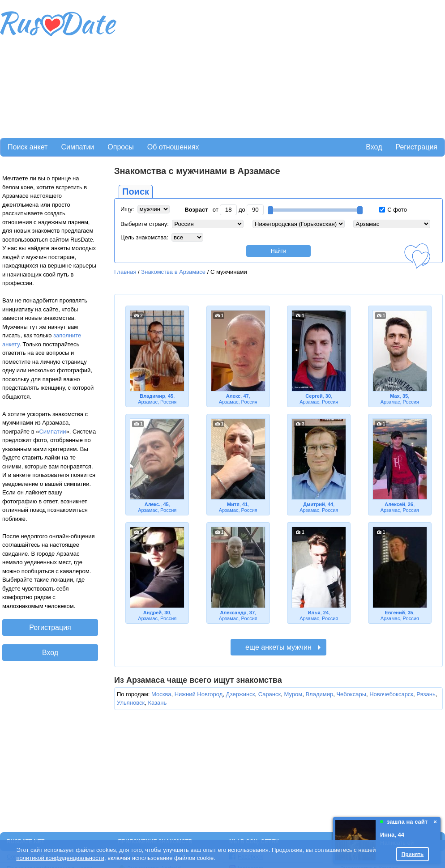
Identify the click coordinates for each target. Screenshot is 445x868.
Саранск (270, 694)
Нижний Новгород (199, 694)
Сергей (314, 396)
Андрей (152, 613)
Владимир (152, 396)
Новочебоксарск (391, 694)
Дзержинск (241, 694)
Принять (413, 854)
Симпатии (77, 147)
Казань (157, 703)
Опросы (120, 147)
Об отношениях (173, 147)
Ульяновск (131, 703)
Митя (233, 504)
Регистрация (416, 147)
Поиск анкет (28, 147)
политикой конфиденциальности (60, 858)
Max (395, 396)
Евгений (395, 613)
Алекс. (153, 504)
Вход (374, 147)
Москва (161, 694)
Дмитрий (314, 504)
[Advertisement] (231, 68)
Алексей (395, 504)
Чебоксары (351, 694)
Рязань (426, 694)
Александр (233, 613)
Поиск (136, 191)
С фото (393, 210)
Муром (293, 694)
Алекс (233, 396)
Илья (314, 613)
